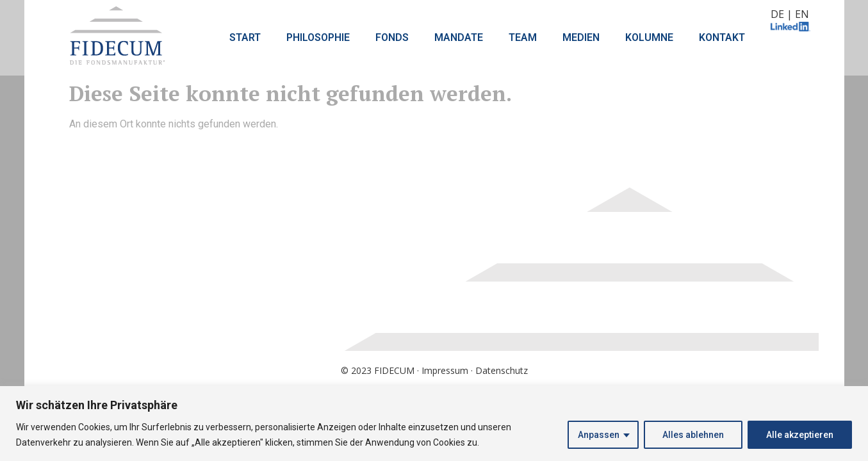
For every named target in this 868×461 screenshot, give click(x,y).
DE (777, 14)
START (245, 37)
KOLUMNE (649, 37)
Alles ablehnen (693, 435)
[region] (434, 424)
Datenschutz (502, 370)
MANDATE (459, 37)
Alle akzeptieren (800, 435)
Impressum (445, 370)
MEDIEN (581, 37)
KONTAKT (722, 37)
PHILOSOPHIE (318, 37)
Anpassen (599, 435)
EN (802, 14)
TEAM (523, 37)
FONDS (392, 37)
